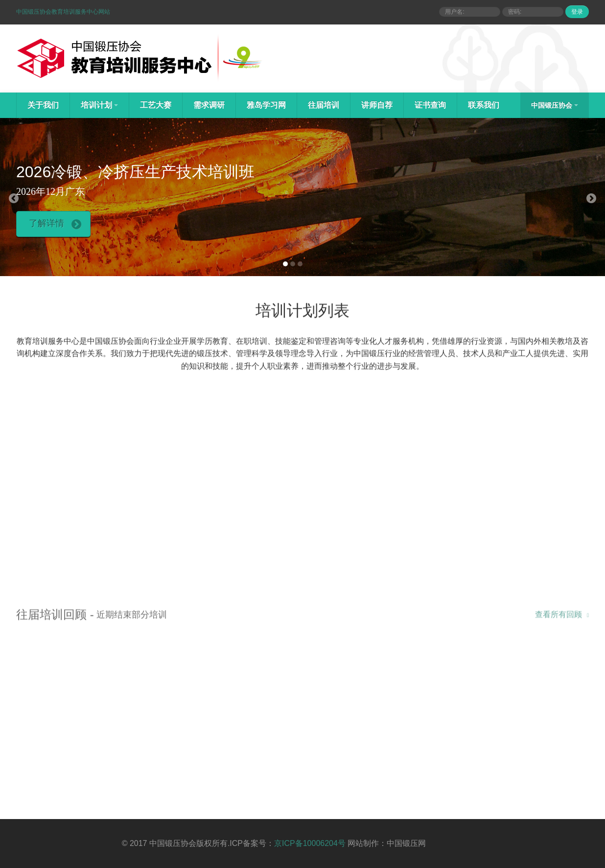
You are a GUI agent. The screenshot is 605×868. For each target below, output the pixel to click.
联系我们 (484, 105)
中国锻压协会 (555, 105)
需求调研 (209, 105)
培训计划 (99, 105)
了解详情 (55, 224)
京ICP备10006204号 (310, 843)
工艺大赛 (156, 105)
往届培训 (324, 105)
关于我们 (43, 105)
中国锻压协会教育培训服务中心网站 (63, 12)
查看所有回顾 (562, 617)
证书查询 (430, 105)
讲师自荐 (377, 105)
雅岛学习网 (266, 105)
